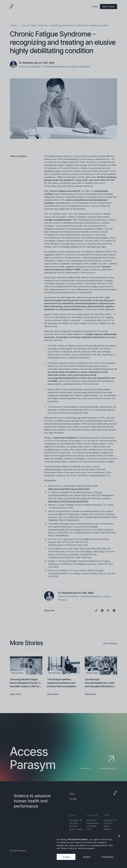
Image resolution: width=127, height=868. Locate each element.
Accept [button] (66, 857)
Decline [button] (87, 857)
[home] (12, 7)
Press (95, 7)
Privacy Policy (67, 848)
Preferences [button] (108, 857)
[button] (119, 836)
